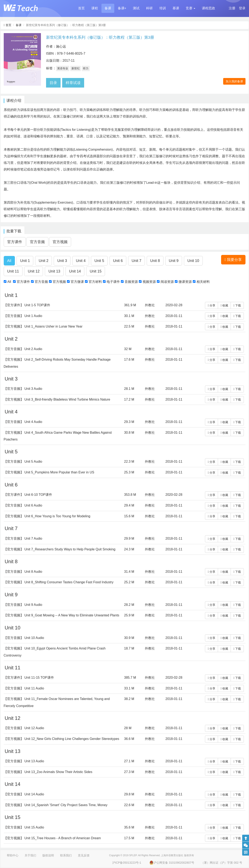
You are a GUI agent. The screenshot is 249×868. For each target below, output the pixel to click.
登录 (242, 8)
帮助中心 (13, 855)
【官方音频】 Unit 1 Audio (23, 316)
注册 (232, 8)
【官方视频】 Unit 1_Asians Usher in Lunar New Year (43, 326)
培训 (163, 8)
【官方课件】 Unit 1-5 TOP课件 (27, 305)
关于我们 (30, 855)
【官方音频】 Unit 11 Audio (24, 688)
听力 (86, 68)
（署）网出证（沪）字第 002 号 (222, 863)
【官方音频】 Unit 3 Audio (23, 389)
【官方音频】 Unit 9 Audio (23, 605)
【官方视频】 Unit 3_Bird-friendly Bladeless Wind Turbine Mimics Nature (57, 399)
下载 (237, 305)
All (9, 282)
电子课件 (113, 282)
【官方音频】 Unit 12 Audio (24, 728)
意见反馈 (84, 855)
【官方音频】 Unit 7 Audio (23, 538)
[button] (191, 8)
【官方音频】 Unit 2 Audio (23, 349)
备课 (108, 8)
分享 (211, 305)
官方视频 (59, 282)
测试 (136, 8)
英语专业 (63, 68)
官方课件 (23, 282)
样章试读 (73, 83)
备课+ (122, 8)
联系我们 (66, 855)
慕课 (176, 8)
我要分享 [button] (233, 260)
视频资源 (149, 282)
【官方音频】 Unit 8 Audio (23, 572)
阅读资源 (167, 282)
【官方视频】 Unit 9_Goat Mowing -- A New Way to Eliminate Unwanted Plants (62, 615)
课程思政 (208, 8)
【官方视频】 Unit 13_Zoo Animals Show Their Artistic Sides (48, 772)
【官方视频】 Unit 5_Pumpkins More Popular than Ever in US (49, 472)
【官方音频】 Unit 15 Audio (24, 827)
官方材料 (95, 282)
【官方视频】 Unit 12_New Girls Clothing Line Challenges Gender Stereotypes (61, 739)
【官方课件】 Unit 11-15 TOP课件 (29, 678)
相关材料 (203, 282)
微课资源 (185, 282)
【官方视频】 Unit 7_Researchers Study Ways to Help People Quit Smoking (60, 549)
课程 (95, 8)
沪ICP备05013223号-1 (127, 863)
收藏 (224, 305)
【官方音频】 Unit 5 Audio (23, 462)
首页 (81, 8)
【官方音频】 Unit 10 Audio (24, 638)
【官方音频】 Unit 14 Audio (24, 794)
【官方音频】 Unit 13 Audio (24, 761)
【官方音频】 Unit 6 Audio (23, 505)
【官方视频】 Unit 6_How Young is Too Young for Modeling (47, 516)
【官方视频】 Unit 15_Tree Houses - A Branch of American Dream (52, 838)
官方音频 (41, 282)
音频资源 (131, 282)
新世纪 (76, 68)
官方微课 (77, 282)
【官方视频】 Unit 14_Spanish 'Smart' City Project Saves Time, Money (56, 805)
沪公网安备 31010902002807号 (172, 863)
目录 (53, 83)
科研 (149, 8)
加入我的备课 (234, 81)
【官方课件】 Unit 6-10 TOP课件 (28, 495)
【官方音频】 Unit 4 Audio (23, 422)
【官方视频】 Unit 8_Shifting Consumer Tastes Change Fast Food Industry (59, 582)
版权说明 (48, 855)
